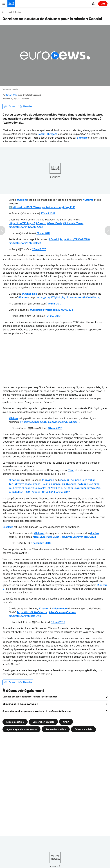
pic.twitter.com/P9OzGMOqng (83, 297)
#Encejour (15, 480)
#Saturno (71, 611)
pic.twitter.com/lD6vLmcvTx (64, 422)
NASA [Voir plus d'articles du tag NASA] (66, 720)
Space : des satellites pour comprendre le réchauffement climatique (37, 710)
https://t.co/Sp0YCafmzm (32, 611)
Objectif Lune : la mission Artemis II (20, 703)
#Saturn (23, 297)
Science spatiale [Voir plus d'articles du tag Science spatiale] (83, 728)
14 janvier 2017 (61, 491)
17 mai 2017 (39, 249)
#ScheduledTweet (73, 223)
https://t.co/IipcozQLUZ (34, 422)
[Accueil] (3, 12)
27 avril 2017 (48, 213)
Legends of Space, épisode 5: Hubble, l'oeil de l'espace (30, 695)
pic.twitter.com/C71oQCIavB (25, 243)
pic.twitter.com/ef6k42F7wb (25, 615)
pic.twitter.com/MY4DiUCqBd (79, 536)
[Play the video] (55, 56)
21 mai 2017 (54, 316)
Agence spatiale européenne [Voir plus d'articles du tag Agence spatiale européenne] (21, 728)
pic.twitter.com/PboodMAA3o (26, 227)
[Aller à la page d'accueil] (11, 4)
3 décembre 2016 (40, 542)
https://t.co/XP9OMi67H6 (75, 239)
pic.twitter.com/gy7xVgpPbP (58, 207)
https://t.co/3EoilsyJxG (22, 223)
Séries (18, 12)
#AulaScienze (57, 611)
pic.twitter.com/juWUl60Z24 (57, 310)
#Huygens (48, 480)
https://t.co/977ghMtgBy (51, 297)
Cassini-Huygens (47, 134)
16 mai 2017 (55, 428)
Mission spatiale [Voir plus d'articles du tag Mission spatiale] (15, 720)
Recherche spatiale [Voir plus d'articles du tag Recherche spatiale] (56, 728)
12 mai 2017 (58, 621)
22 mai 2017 (43, 233)
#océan (95, 532)
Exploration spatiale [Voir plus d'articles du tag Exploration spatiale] (43, 720)
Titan (71, 470)
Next (10, 12)
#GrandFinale (54, 223)
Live (103, 4)
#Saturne (88, 200)
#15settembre (59, 607)
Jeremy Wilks (12, 95)
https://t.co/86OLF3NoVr (27, 207)
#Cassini (22, 200)
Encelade (82, 138)
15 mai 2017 (55, 304)
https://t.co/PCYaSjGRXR (47, 536)
